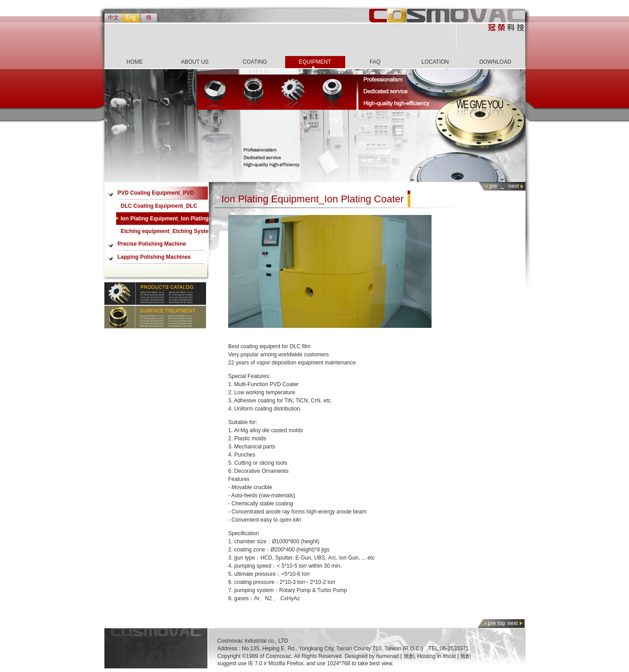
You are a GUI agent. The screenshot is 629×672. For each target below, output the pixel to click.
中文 (113, 18)
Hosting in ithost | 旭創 (444, 656)
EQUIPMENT (315, 62)
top (501, 623)
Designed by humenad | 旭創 (380, 656)
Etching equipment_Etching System (167, 231)
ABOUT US (195, 62)
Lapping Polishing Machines (154, 257)
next (514, 186)
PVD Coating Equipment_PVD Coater (156, 195)
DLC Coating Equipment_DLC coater (159, 208)
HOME (135, 62)
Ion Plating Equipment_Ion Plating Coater (165, 220)
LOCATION (435, 62)
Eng (131, 18)
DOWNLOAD (495, 62)
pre (493, 186)
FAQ (375, 62)
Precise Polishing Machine (152, 244)
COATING (255, 62)
